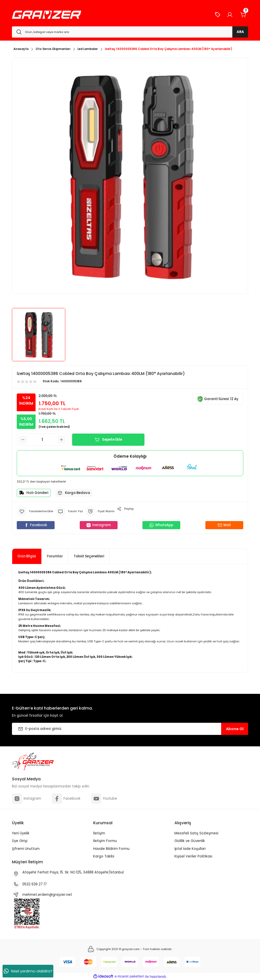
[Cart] (243, 15)
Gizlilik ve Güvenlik (190, 841)
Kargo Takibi (104, 856)
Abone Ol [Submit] (235, 729)
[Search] (130, 32)
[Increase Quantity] (61, 440)
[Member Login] (230, 15)
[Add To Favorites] (35, 511)
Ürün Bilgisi (27, 556)
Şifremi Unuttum (26, 849)
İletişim (99, 833)
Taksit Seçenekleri (89, 556)
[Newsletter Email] (130, 729)
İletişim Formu (105, 841)
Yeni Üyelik (21, 833)
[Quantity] (42, 440)
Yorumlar (55, 556)
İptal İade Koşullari (190, 849)
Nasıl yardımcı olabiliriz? (28, 971)
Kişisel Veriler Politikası (193, 856)
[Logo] (47, 15)
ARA (240, 32)
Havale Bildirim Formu (111, 849)
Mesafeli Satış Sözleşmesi (196, 833)
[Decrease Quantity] (23, 440)
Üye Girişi (20, 841)
